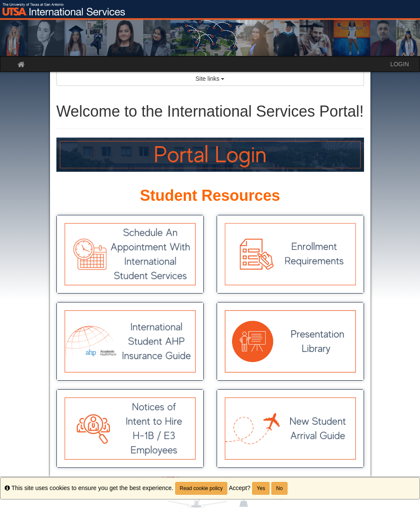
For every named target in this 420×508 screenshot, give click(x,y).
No (279, 488)
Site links (210, 79)
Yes (261, 488)
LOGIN (399, 64)
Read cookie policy (201, 488)
